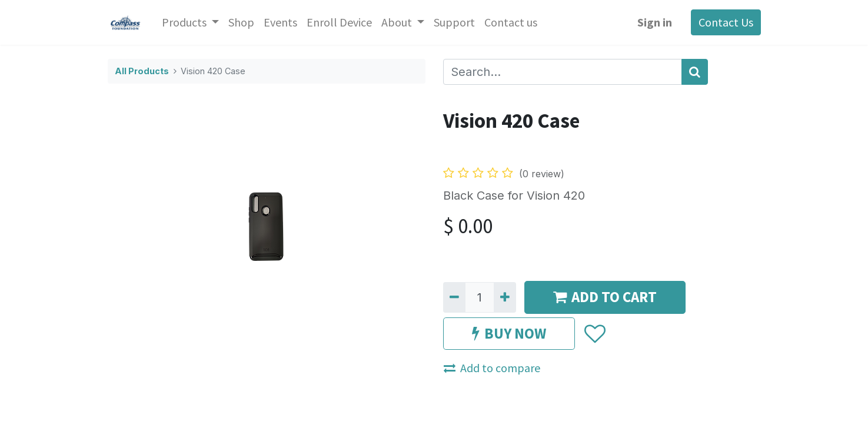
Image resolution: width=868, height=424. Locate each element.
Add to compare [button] (492, 368)
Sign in (655, 22)
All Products (142, 71)
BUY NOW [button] (509, 333)
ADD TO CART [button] (605, 297)
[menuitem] (241, 22)
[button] (594, 334)
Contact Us (726, 22)
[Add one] (505, 297)
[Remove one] (454, 297)
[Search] (695, 72)
